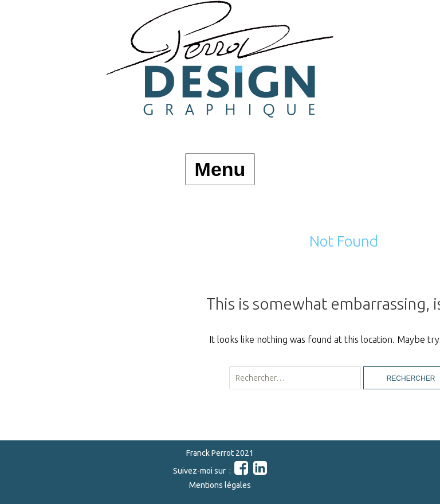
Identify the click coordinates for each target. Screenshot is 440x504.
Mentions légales (220, 485)
